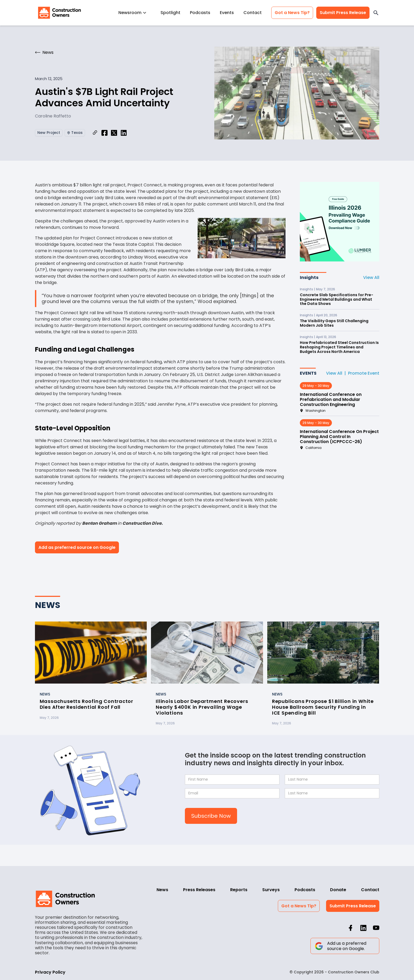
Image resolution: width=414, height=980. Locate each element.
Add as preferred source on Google (77, 547)
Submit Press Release (343, 13)
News (162, 890)
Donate (338, 890)
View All (371, 277)
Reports (239, 890)
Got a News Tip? (292, 13)
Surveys (271, 890)
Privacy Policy (50, 972)
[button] (135, 13)
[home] (60, 13)
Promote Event (364, 373)
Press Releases (199, 890)
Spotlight (170, 13)
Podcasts (200, 13)
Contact (253, 13)
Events (227, 13)
